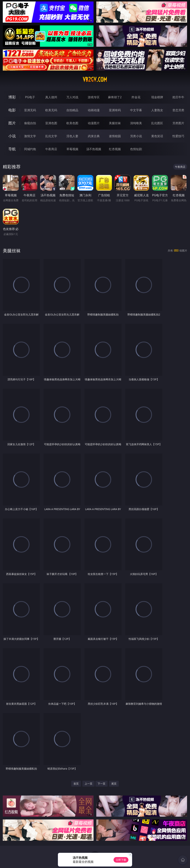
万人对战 (72, 97)
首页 (76, 784)
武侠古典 (94, 136)
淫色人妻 (72, 136)
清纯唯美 (136, 123)
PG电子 (30, 97)
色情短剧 (136, 149)
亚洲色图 (51, 123)
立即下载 (121, 860)
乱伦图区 (157, 123)
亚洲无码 (30, 110)
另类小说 (136, 136)
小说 (12, 136)
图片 (12, 123)
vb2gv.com (95, 80)
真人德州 (51, 97)
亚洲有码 (115, 110)
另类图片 (178, 123)
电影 (12, 110)
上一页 (89, 784)
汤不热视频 (94, 149)
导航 (12, 149)
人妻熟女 (157, 110)
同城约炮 (30, 149)
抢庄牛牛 (178, 97)
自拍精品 (72, 110)
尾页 (114, 784)
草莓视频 (72, 149)
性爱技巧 (178, 136)
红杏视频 (115, 149)
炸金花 (136, 97)
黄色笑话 (157, 136)
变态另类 (178, 110)
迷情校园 (115, 136)
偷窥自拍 (30, 123)
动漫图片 (94, 123)
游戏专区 (94, 97)
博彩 (12, 97)
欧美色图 (72, 123)
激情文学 (30, 136)
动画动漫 (94, 110)
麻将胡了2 (115, 97)
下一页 (101, 784)
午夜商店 (51, 149)
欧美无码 (51, 110)
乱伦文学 (51, 136)
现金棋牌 (157, 97)
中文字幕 (136, 110)
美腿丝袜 (115, 123)
